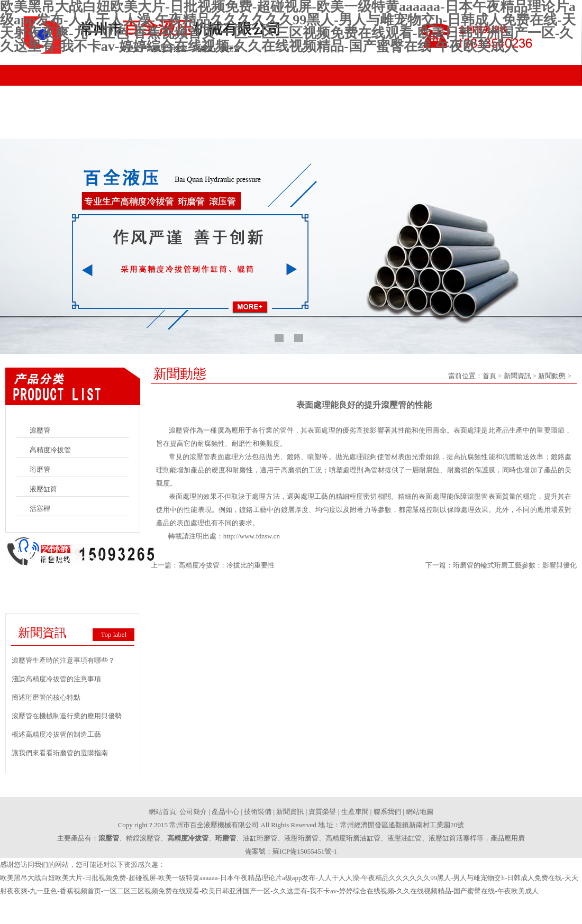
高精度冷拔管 (50, 450)
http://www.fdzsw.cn (252, 536)
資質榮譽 (399, 128)
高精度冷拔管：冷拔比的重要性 (226, 565)
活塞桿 (40, 509)
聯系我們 (544, 128)
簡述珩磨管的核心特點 (46, 697)
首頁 (489, 376)
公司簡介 (109, 128)
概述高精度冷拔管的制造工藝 (56, 734)
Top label (113, 634)
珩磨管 (40, 469)
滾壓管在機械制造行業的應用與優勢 (67, 716)
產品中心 (181, 128)
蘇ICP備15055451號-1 (305, 851)
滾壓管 (40, 430)
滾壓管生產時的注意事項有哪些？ (63, 660)
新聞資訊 (326, 128)
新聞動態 (552, 376)
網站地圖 (420, 812)
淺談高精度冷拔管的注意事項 (56, 679)
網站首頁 (37, 128)
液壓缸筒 (43, 489)
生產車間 (471, 128)
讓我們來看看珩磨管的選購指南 (60, 753)
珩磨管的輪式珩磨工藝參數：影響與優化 (515, 565)
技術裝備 (254, 128)
